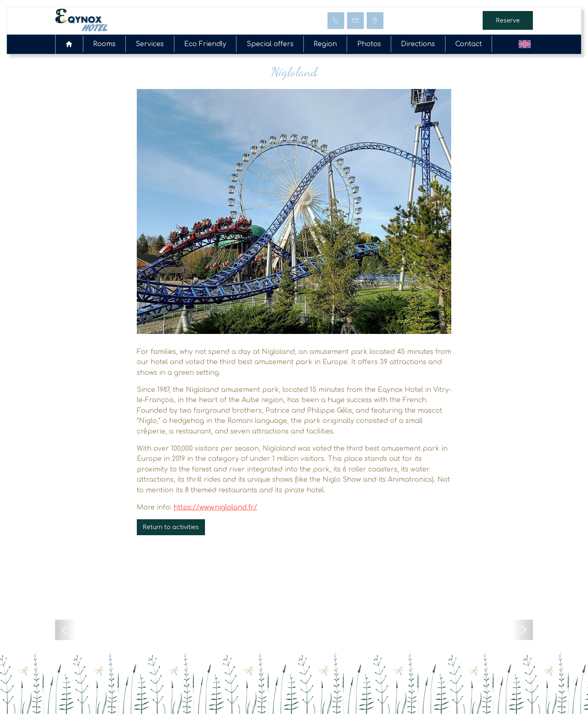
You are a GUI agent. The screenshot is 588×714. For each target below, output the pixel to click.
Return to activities (171, 527)
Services (150, 44)
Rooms (104, 44)
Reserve (508, 20)
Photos (369, 44)
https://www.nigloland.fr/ (215, 507)
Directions (418, 44)
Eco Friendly (205, 44)
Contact (469, 44)
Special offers (270, 44)
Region (325, 44)
